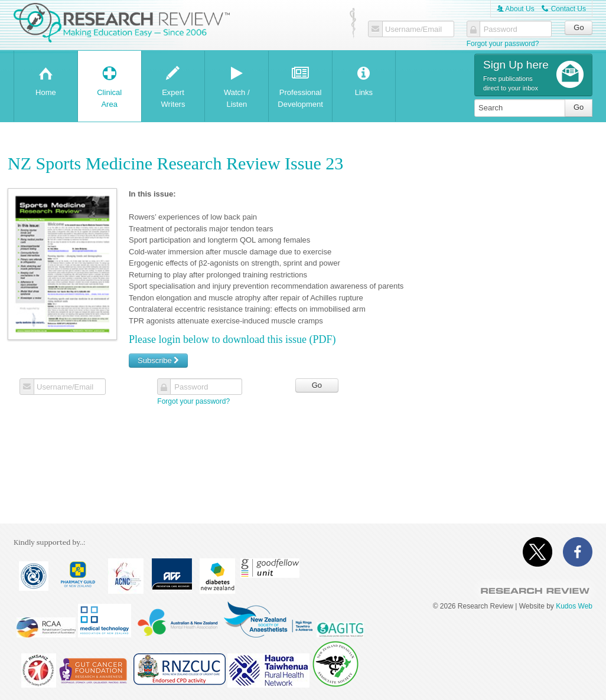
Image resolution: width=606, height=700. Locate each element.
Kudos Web (574, 606)
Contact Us (564, 9)
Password (501, 30)
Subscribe (158, 360)
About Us (516, 9)
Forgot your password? (503, 44)
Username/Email (413, 30)
